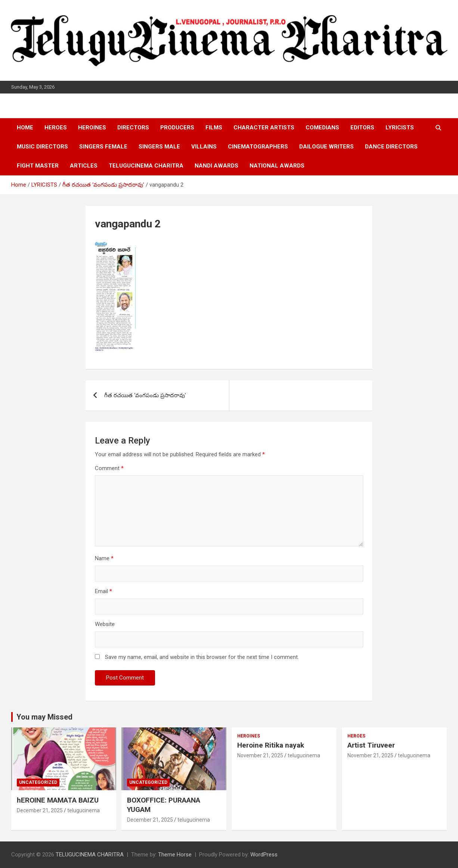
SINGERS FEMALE (103, 147)
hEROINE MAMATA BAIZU (58, 800)
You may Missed (44, 717)
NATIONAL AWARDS (277, 166)
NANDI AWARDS (216, 166)
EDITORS (362, 128)
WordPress (264, 855)
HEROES (56, 128)
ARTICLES (84, 166)
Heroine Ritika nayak (271, 745)
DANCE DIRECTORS (391, 147)
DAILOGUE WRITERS (327, 147)
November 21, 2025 (260, 755)
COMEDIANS (322, 128)
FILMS (214, 128)
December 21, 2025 (40, 810)
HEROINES (92, 128)
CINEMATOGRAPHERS (258, 147)
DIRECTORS (133, 128)
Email (103, 591)
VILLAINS (204, 147)
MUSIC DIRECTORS (42, 147)
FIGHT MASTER (38, 166)
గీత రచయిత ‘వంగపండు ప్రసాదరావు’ (145, 395)
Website (105, 624)
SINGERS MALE (159, 147)
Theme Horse (175, 855)
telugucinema (83, 810)
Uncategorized (38, 782)
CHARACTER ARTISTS (264, 128)
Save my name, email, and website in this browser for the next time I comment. (202, 657)
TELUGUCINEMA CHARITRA (146, 166)
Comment (109, 468)
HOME (25, 128)
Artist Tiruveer (371, 745)
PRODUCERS (177, 128)
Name (104, 558)
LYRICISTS (400, 128)
